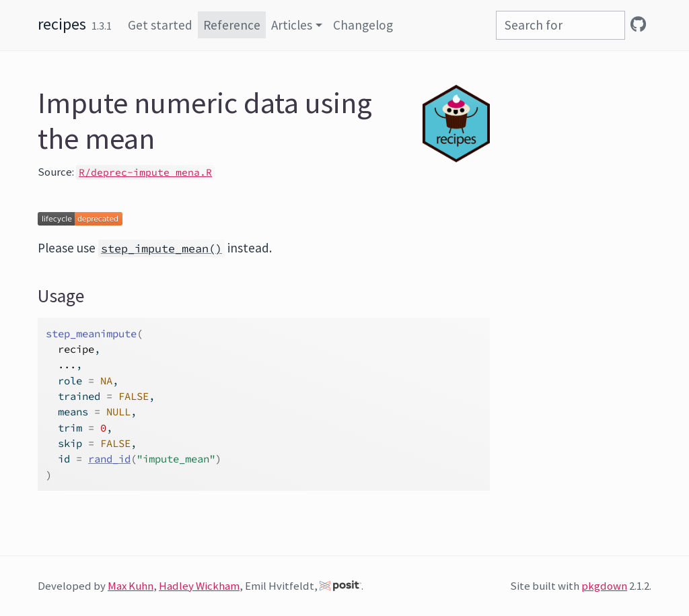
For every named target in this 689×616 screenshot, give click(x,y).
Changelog (363, 25)
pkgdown (604, 586)
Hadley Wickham (199, 586)
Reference (232, 25)
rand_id (109, 459)
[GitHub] (638, 24)
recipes (62, 24)
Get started (160, 25)
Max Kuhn (131, 586)
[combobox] (560, 25)
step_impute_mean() (161, 248)
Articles (292, 25)
